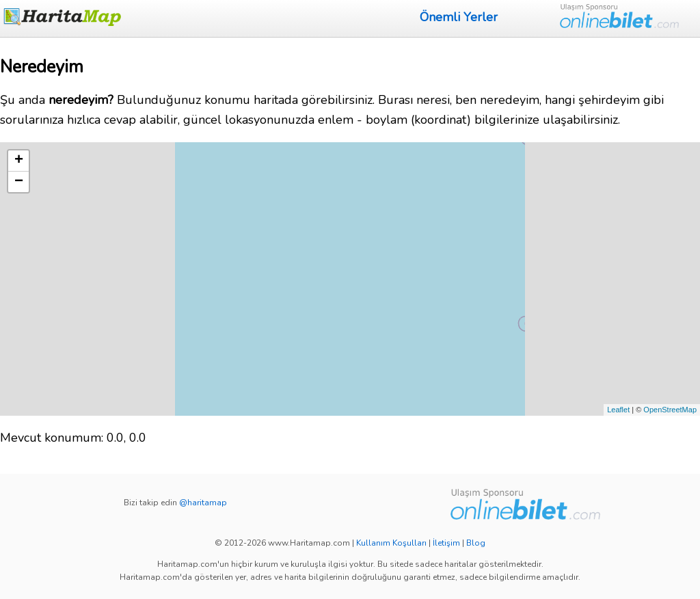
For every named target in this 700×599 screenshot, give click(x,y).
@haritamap (203, 503)
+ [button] (19, 161)
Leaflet (618, 410)
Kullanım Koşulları (391, 543)
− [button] (19, 182)
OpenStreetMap (670, 410)
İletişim (446, 543)
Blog (476, 543)
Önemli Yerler (459, 17)
